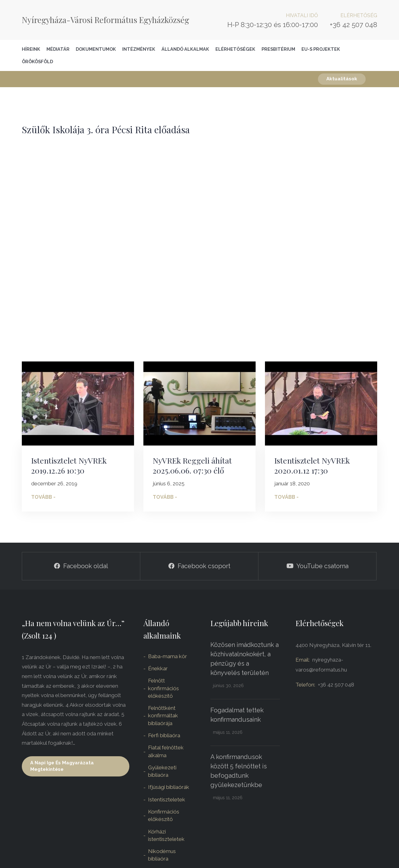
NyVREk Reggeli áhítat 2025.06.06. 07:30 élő (192, 465)
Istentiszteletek (167, 800)
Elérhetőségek (235, 49)
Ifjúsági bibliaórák (169, 787)
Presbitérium (278, 49)
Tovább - (43, 497)
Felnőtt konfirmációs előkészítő (163, 688)
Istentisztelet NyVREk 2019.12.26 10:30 (69, 465)
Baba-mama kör (168, 656)
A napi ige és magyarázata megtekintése (62, 766)
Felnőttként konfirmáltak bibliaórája (163, 716)
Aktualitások (342, 79)
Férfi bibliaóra (164, 735)
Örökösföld (37, 61)
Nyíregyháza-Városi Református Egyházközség (106, 20)
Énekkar (158, 668)
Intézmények (139, 49)
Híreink (31, 49)
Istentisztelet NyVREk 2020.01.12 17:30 (312, 465)
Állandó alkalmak (185, 49)
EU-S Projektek (321, 49)
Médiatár (58, 49)
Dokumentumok (96, 49)
